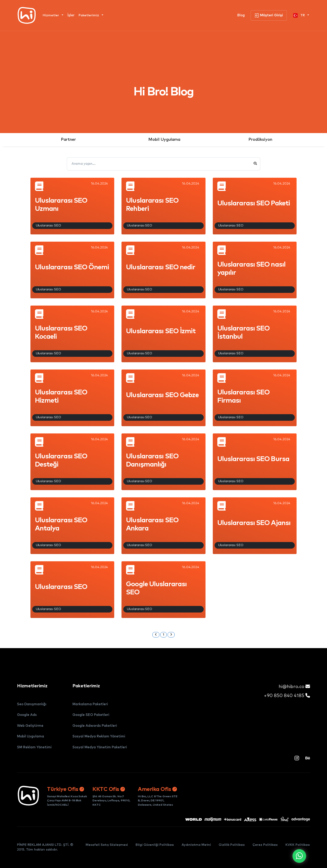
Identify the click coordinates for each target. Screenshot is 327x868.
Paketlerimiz (89, 15)
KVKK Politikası (298, 845)
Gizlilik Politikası (232, 845)
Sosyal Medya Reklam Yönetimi (99, 736)
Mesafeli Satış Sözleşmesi (107, 845)
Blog (241, 15)
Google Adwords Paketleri (95, 726)
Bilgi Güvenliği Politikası (155, 845)
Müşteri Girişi (269, 15)
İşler (71, 15)
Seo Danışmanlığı (32, 704)
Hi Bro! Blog (164, 92)
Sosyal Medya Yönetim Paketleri (100, 747)
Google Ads (27, 715)
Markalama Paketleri (90, 704)
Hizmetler (51, 15)
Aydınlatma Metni (196, 845)
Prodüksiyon (260, 140)
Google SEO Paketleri (91, 715)
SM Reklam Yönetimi (34, 747)
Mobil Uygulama (164, 140)
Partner (68, 140)
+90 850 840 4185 (287, 696)
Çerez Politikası (265, 845)
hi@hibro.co (294, 687)
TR (299, 15)
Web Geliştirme (30, 726)
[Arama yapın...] (160, 164)
